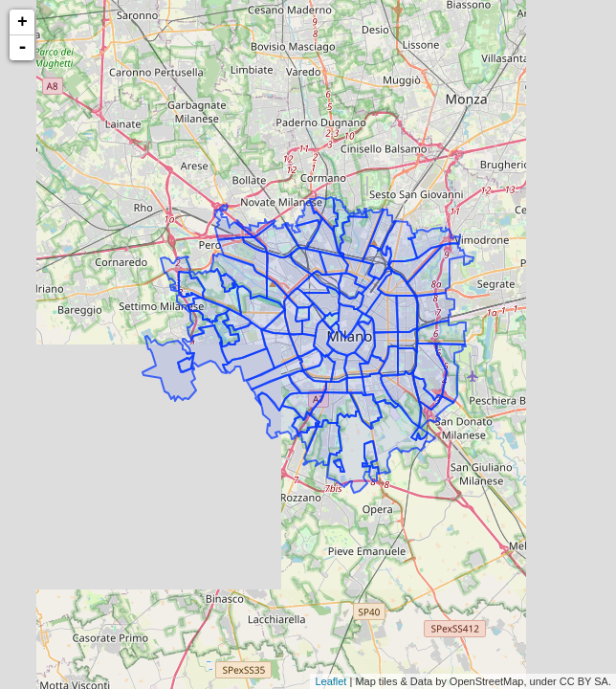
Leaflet (330, 681)
